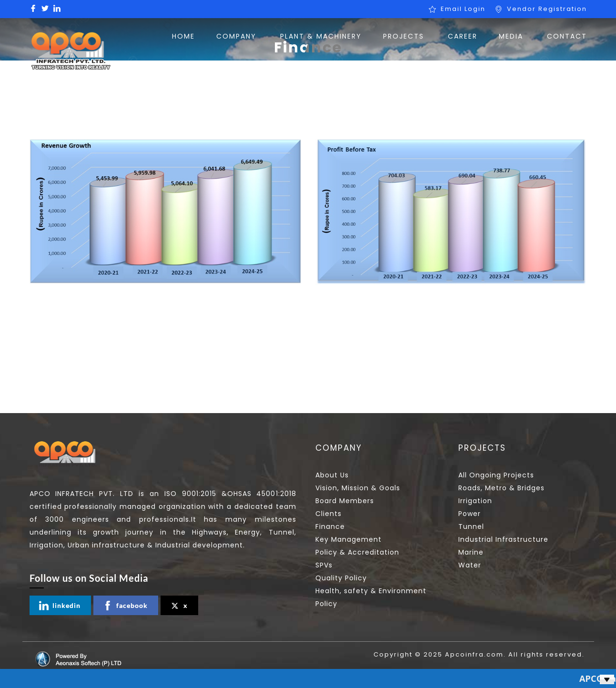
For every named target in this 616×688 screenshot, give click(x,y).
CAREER (463, 36)
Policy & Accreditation (357, 552)
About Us (332, 475)
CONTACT (567, 36)
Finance (330, 526)
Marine (471, 552)
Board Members (345, 501)
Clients (328, 514)
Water (470, 565)
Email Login (463, 9)
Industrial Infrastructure (503, 539)
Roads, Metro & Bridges (501, 488)
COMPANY (236, 36)
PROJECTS (404, 36)
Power (470, 514)
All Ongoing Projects (496, 475)
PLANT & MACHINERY (321, 36)
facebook (125, 606)
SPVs (324, 565)
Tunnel (471, 526)
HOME (183, 36)
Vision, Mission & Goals (358, 488)
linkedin (60, 606)
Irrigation (475, 501)
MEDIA (511, 36)
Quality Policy (341, 578)
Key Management (348, 539)
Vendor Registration (547, 9)
